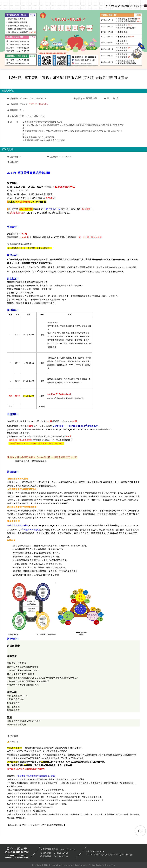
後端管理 (125, 6)
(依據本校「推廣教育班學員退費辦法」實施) (36, 776)
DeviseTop (110, 865)
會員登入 (137, 6)
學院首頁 (113, 6)
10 (94, 66)
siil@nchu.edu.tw (95, 851)
